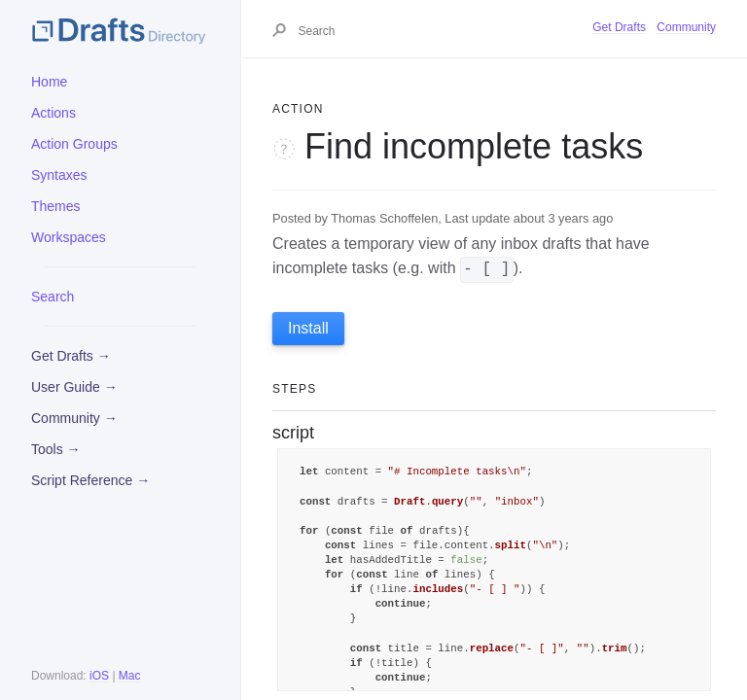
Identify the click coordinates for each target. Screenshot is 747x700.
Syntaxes (59, 175)
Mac (130, 676)
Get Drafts (619, 27)
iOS (99, 676)
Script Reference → (90, 480)
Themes (56, 206)
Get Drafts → (71, 356)
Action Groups (74, 144)
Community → (74, 418)
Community (686, 27)
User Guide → (74, 387)
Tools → (56, 449)
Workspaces (69, 237)
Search (53, 297)
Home (49, 82)
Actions (53, 113)
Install (308, 328)
